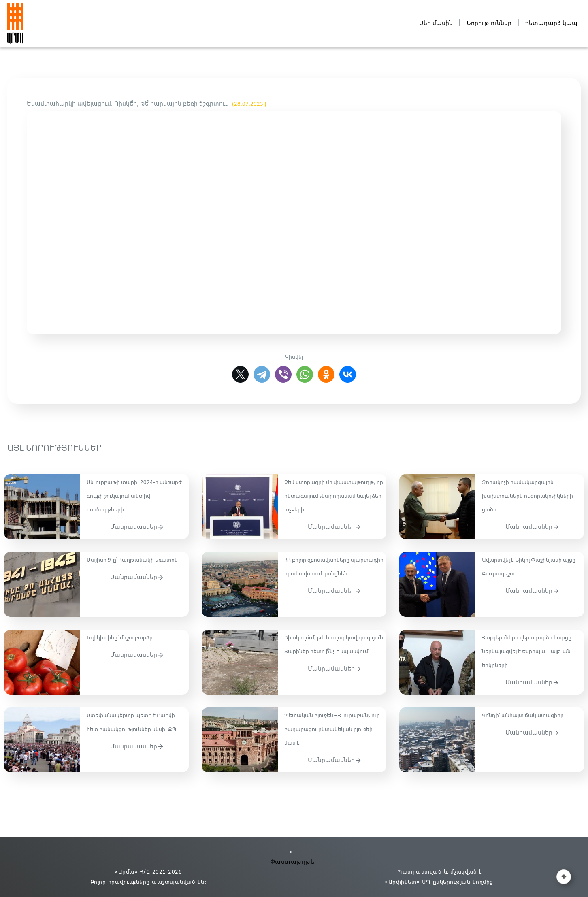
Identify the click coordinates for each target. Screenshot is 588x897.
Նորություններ (489, 23)
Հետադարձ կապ (551, 23)
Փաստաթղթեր (294, 862)
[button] (564, 877)
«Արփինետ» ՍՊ (408, 882)
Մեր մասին (436, 23)
